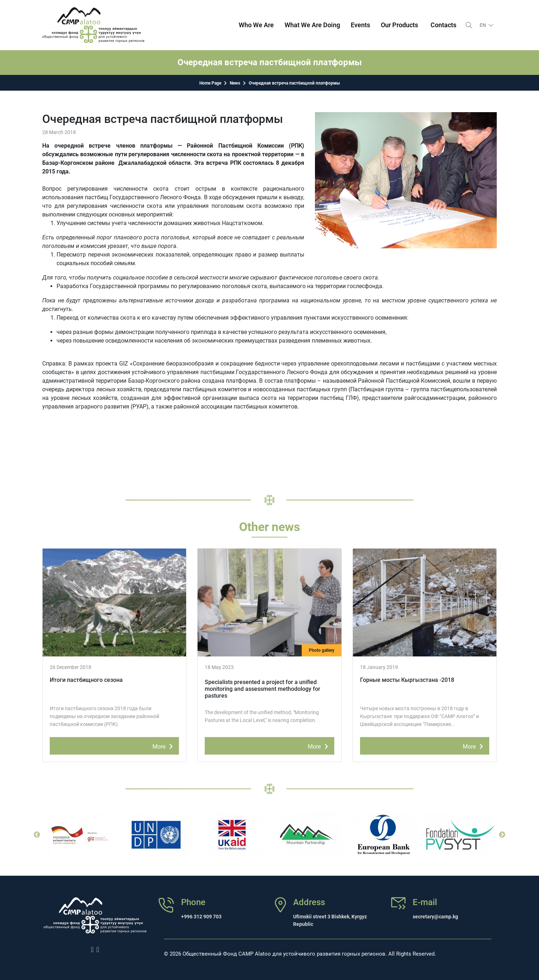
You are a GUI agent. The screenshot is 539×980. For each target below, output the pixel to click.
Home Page (210, 83)
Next (502, 835)
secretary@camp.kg (435, 917)
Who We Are (256, 25)
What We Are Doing (312, 25)
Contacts (443, 25)
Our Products (399, 25)
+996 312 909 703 (201, 917)
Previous (37, 835)
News (235, 83)
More (164, 745)
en (483, 25)
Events (360, 25)
